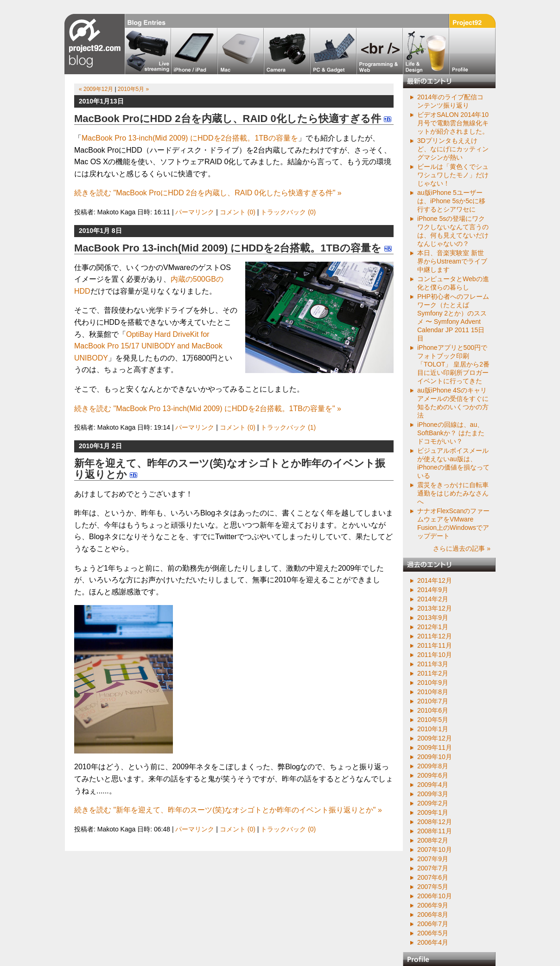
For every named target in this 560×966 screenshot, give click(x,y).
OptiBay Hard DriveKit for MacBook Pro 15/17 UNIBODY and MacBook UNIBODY (148, 346)
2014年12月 (435, 580)
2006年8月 (433, 914)
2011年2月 (433, 673)
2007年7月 (433, 868)
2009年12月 (435, 738)
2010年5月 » (133, 89)
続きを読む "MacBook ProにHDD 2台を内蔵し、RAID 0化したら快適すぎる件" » (208, 193)
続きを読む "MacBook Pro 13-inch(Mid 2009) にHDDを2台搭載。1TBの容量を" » (208, 409)
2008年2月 (433, 840)
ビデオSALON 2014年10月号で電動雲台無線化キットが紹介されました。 (453, 123)
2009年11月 (435, 747)
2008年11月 (435, 831)
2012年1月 (433, 627)
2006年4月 (433, 942)
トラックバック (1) (288, 427)
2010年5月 (433, 720)
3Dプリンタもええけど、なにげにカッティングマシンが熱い (453, 149)
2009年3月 (433, 794)
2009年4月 (433, 785)
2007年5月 (433, 887)
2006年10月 (435, 896)
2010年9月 (433, 683)
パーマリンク (195, 212)
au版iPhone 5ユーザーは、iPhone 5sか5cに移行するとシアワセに (451, 201)
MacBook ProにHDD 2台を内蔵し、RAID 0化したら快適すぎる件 (228, 119)
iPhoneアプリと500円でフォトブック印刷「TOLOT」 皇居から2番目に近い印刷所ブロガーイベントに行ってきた (453, 364)
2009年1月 (433, 812)
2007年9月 (433, 859)
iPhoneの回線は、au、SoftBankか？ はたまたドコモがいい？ (451, 433)
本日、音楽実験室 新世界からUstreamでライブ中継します (452, 261)
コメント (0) (238, 212)
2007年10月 (435, 850)
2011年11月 (435, 645)
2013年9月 (433, 618)
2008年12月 (435, 822)
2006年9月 (433, 905)
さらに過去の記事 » (462, 548)
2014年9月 (433, 590)
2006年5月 (433, 933)
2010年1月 (433, 729)
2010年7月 (433, 701)
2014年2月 (433, 599)
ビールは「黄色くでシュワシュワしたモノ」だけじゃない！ (453, 175)
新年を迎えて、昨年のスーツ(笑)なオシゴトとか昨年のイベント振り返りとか (230, 469)
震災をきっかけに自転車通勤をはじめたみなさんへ (453, 493)
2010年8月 (433, 692)
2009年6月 (433, 775)
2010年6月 (433, 710)
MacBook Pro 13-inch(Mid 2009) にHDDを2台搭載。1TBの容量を (190, 138)
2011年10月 (435, 655)
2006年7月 (433, 924)
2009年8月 (433, 766)
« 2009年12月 (96, 89)
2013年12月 (435, 608)
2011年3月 (433, 664)
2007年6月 (433, 877)
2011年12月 (435, 636)
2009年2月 (433, 803)
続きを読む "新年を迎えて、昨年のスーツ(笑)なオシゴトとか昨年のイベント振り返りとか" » (228, 810)
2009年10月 (435, 757)
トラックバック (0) (288, 212)
